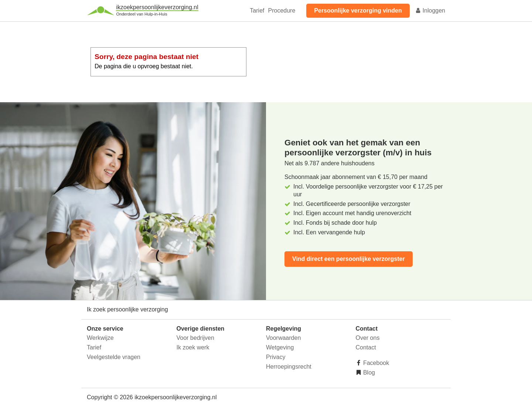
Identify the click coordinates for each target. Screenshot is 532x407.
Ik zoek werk (193, 347)
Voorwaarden (283, 338)
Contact (366, 347)
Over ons (368, 338)
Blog (368, 372)
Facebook (376, 363)
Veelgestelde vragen (114, 357)
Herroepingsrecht (289, 367)
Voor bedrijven (195, 338)
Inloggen (430, 11)
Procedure (282, 11)
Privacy (276, 357)
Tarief (257, 11)
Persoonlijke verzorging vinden (358, 11)
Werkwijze (100, 338)
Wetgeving (280, 347)
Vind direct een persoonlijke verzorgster (349, 259)
